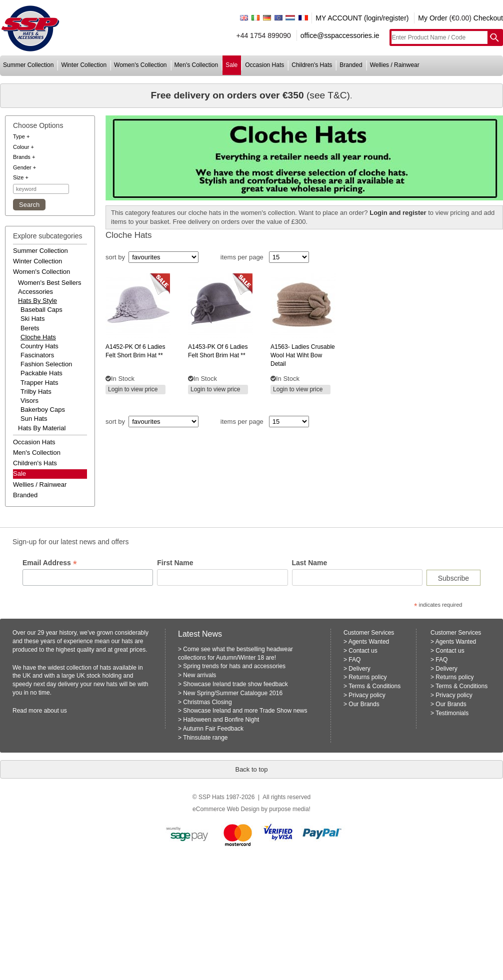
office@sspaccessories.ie (340, 35)
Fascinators (37, 355)
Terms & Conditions (374, 686)
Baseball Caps (41, 310)
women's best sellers (50, 283)
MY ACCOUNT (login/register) (362, 18)
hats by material (42, 428)
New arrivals (199, 675)
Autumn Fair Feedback (213, 729)
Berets (30, 328)
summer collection (28, 65)
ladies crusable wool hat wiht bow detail (303, 355)
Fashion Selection (46, 364)
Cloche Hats (38, 337)
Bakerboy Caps (43, 410)
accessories (35, 292)
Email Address (50, 563)
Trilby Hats (36, 392)
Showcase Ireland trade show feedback (235, 684)
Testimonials (452, 713)
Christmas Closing (207, 702)
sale (231, 65)
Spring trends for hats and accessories (234, 666)
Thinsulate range (205, 738)
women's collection (140, 65)
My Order (432, 18)
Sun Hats (34, 419)
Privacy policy (367, 695)
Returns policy (367, 677)
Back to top (251, 769)
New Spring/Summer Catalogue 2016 (233, 693)
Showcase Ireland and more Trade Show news (245, 711)
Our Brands (364, 704)
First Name (175, 563)
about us (55, 711)
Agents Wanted (369, 642)
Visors (29, 401)
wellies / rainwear (395, 65)
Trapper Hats (39, 383)
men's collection (196, 65)
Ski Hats (32, 319)
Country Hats (39, 346)
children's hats (312, 65)
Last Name (310, 563)
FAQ (354, 660)
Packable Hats (41, 373)
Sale (19, 474)
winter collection (84, 65)
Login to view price (133, 389)
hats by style (37, 301)
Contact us (363, 651)
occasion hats (264, 65)
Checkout (488, 18)
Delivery (359, 669)
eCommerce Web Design (226, 809)
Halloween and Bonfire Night (221, 720)
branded (351, 65)
